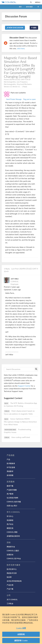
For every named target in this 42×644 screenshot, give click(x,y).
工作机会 (10, 603)
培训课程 (10, 520)
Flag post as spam (30, 99)
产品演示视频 (12, 490)
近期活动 (10, 555)
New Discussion (15, 28)
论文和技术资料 (12, 498)
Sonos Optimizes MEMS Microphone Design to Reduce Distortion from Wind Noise (20, 422)
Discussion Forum (16, 16)
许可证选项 (11, 467)
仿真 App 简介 (12, 506)
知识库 (9, 577)
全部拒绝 (21, 635)
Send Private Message (14, 99)
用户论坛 (10, 524)
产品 (8, 459)
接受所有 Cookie (21, 641)
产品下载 (10, 589)
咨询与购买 (29, 7)
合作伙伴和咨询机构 (14, 581)
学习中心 (10, 516)
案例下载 (10, 486)
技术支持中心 (12, 569)
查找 (34, 28)
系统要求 (10, 471)
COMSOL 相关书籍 (14, 502)
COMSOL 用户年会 (14, 558)
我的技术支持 (12, 573)
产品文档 (10, 585)
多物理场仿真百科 (13, 536)
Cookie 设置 (21, 629)
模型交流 (10, 528)
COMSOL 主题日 (13, 551)
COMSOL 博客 (12, 532)
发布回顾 (10, 475)
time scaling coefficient (21, 437)
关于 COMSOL (12, 599)
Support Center (24, 386)
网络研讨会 (11, 547)
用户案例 (10, 494)
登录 (20, 7)
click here (21, 48)
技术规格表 (11, 463)
